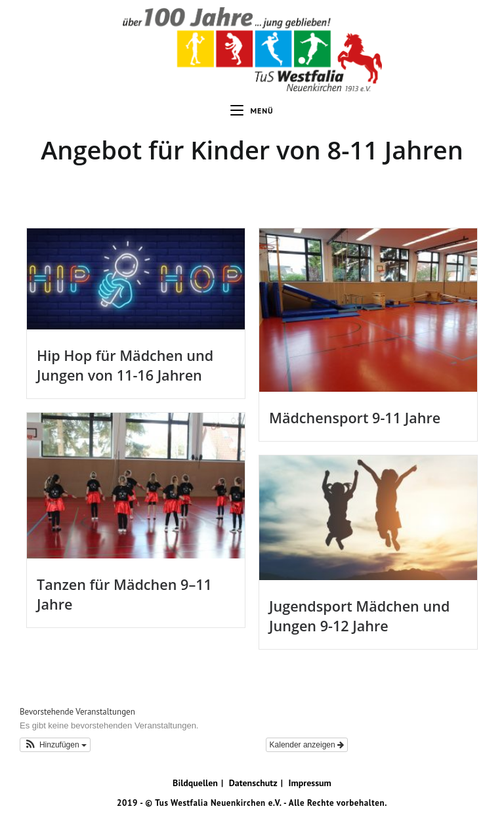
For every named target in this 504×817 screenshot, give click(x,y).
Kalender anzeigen (307, 745)
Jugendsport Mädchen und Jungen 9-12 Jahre (359, 616)
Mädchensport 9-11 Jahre (355, 418)
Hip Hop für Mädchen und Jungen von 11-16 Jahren (125, 365)
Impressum (309, 783)
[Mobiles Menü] (252, 111)
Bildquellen (195, 783)
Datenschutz (253, 783)
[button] (55, 745)
